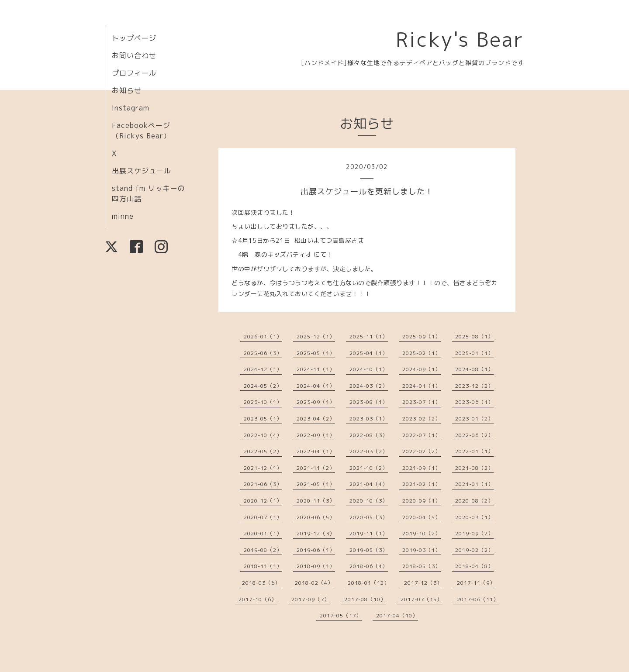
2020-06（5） (316, 517)
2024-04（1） (316, 386)
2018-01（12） (369, 583)
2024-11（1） (316, 369)
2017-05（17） (341, 615)
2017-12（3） (423, 583)
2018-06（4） (369, 566)
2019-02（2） (474, 550)
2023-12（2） (474, 386)
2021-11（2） (316, 468)
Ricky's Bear (460, 39)
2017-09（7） (311, 599)
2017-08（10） (365, 599)
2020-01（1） (263, 533)
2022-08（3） (369, 435)
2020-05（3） (369, 517)
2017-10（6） (258, 599)
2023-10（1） (263, 402)
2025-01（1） (474, 353)
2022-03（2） (369, 451)
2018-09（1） (316, 566)
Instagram (131, 108)
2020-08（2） (474, 501)
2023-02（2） (422, 419)
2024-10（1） (369, 369)
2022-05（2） (263, 451)
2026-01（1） (263, 336)
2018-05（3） (422, 566)
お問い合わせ (134, 55)
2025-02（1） (422, 353)
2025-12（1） (316, 336)
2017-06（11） (478, 599)
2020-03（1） (474, 517)
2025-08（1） (474, 336)
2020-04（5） (422, 517)
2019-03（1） (422, 550)
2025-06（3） (263, 353)
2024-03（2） (369, 386)
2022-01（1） (474, 451)
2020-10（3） (369, 501)
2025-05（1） (316, 353)
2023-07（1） (422, 402)
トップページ (134, 38)
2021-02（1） (422, 484)
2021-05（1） (316, 484)
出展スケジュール (142, 171)
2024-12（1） (263, 369)
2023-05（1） (263, 419)
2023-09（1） (316, 402)
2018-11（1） (263, 566)
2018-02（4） (314, 583)
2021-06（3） (263, 484)
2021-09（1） (422, 468)
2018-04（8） (474, 566)
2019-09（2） (474, 533)
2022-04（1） (316, 451)
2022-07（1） (422, 435)
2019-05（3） (369, 550)
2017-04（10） (397, 615)
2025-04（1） (369, 353)
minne (123, 216)
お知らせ (127, 90)
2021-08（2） (474, 468)
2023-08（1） (369, 402)
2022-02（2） (422, 451)
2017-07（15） (422, 599)
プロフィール (134, 73)
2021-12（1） (263, 468)
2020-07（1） (263, 517)
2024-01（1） (422, 386)
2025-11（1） (369, 336)
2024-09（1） (422, 369)
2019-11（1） (369, 533)
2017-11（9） (476, 583)
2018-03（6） (261, 583)
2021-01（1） (474, 484)
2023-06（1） (474, 402)
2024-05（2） (263, 386)
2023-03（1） (369, 419)
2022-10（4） (263, 435)
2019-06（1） (316, 550)
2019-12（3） (316, 533)
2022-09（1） (316, 435)
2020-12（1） (263, 501)
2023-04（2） (316, 419)
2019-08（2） (263, 550)
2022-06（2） (474, 435)
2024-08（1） (474, 369)
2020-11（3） (316, 501)
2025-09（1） (422, 336)
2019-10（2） (422, 533)
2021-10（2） (369, 468)
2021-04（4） (369, 484)
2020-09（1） (422, 501)
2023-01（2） (474, 419)
